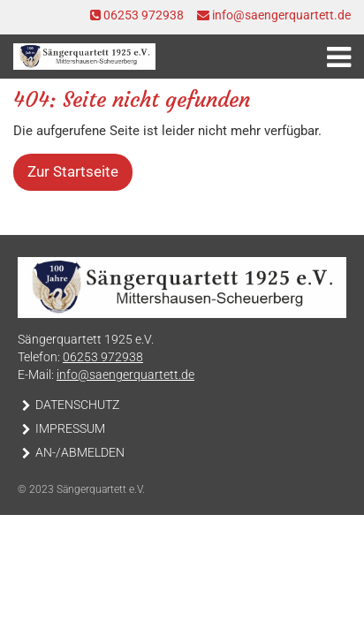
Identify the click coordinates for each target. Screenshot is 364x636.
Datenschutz (77, 405)
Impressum (70, 428)
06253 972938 (137, 15)
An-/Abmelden (80, 452)
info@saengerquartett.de (274, 15)
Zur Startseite (73, 171)
